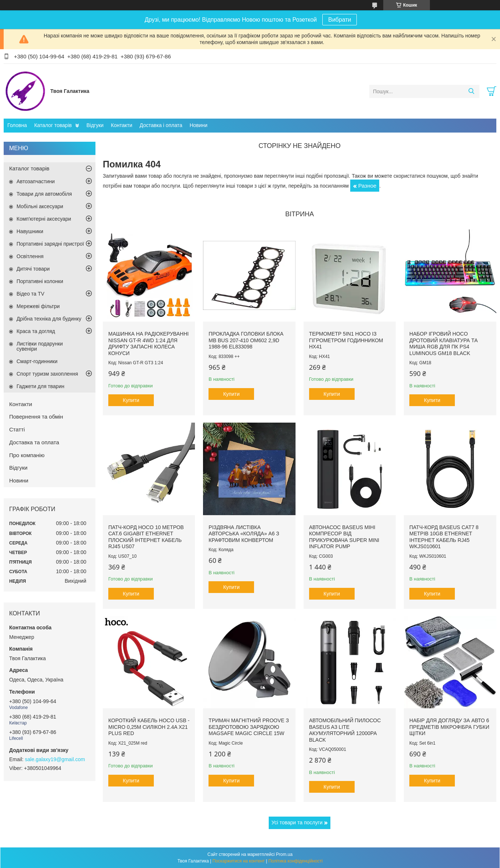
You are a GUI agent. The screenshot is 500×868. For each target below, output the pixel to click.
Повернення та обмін (36, 417)
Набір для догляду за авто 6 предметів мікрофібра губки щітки (449, 727)
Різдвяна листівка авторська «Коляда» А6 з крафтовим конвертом (244, 534)
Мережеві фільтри (38, 306)
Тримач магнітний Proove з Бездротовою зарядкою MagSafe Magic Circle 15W (249, 727)
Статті (17, 429)
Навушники (30, 231)
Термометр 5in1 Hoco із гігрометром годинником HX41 (346, 340)
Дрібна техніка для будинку (49, 319)
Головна (17, 125)
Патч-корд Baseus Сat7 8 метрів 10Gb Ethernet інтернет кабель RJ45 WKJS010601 (444, 537)
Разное (367, 186)
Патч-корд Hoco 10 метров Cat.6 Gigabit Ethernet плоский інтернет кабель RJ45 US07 (146, 537)
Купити (131, 400)
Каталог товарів (53, 125)
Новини (198, 125)
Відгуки (95, 125)
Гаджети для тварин (40, 386)
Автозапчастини (36, 181)
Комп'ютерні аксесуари (44, 219)
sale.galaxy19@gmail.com (55, 759)
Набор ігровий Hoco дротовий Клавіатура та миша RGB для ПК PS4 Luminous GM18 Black (443, 343)
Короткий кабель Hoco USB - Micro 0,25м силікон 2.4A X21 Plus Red (149, 727)
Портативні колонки (40, 281)
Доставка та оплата (34, 442)
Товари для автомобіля (44, 194)
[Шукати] (471, 91)
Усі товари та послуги (297, 822)
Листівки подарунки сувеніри (40, 346)
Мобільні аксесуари (40, 206)
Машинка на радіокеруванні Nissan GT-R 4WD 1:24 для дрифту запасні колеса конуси (148, 343)
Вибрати (340, 20)
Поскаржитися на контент (239, 861)
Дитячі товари (33, 269)
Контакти (122, 125)
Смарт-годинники (37, 361)
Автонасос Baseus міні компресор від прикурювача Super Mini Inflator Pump (344, 537)
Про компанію (27, 455)
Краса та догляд (36, 331)
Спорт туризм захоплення (47, 374)
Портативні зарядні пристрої (50, 244)
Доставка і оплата (161, 125)
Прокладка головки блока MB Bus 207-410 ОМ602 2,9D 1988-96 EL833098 (246, 340)
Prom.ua (284, 854)
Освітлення (30, 256)
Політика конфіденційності (296, 861)
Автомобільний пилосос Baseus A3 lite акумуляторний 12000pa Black (345, 730)
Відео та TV (30, 294)
